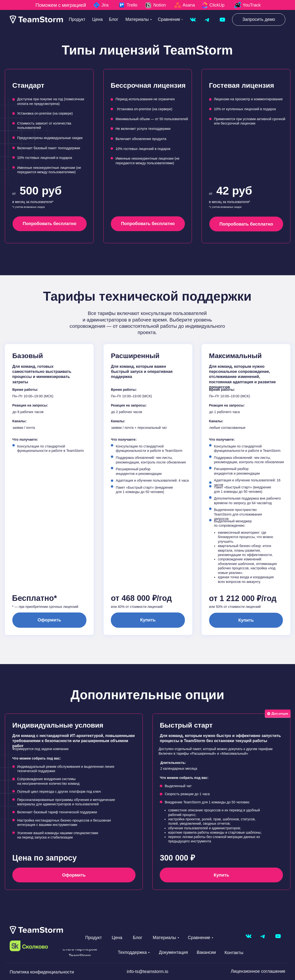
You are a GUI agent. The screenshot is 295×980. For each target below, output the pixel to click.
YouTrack (252, 5)
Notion (160, 5)
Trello (132, 5)
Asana (189, 5)
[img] (193, 20)
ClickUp (217, 5)
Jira (105, 5)
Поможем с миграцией (61, 5)
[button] (259, 20)
